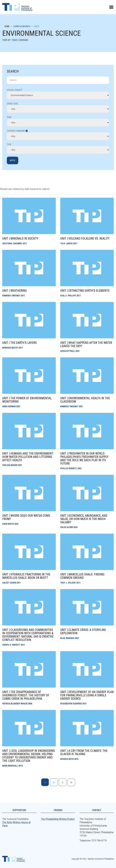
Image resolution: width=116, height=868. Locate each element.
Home (7, 26)
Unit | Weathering (14, 291)
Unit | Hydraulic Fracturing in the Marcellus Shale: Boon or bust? (26, 576)
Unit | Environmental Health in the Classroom (85, 400)
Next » (71, 782)
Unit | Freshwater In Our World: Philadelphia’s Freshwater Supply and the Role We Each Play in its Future (84, 458)
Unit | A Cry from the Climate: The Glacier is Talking (84, 752)
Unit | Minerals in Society (20, 238)
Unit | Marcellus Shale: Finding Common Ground (82, 576)
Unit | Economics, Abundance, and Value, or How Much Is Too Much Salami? (84, 519)
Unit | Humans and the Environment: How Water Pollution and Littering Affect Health (28, 457)
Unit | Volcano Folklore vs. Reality (85, 238)
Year (14, 40)
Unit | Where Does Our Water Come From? (26, 517)
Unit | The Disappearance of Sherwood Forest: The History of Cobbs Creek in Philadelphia (26, 695)
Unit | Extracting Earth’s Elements (85, 291)
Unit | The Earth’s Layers (19, 343)
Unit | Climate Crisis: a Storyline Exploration (83, 631)
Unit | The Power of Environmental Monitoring (27, 400)
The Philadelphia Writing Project (58, 819)
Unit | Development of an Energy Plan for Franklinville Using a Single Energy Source (87, 695)
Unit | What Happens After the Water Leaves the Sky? (86, 344)
